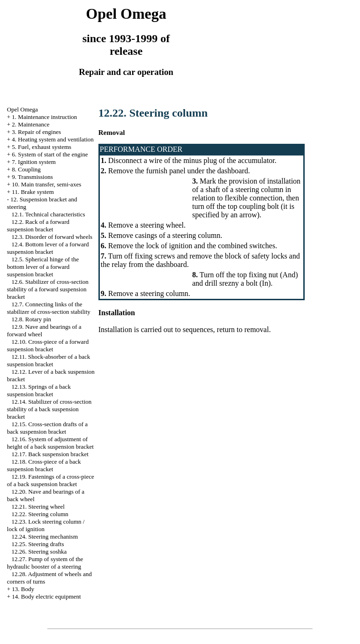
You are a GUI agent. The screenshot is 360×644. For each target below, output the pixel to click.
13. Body (23, 589)
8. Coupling (26, 169)
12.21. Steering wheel (38, 507)
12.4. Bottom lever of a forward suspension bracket (48, 248)
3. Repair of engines (36, 132)
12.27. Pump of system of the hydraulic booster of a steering (45, 563)
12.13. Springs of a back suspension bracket (39, 390)
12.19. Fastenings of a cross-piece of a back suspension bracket (51, 480)
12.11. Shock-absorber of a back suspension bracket (49, 360)
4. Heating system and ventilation (52, 139)
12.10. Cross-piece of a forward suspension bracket (48, 345)
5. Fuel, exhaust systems (41, 147)
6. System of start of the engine (50, 154)
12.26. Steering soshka (39, 551)
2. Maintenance (30, 124)
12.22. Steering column (40, 514)
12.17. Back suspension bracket (50, 454)
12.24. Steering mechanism (45, 537)
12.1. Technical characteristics (49, 214)
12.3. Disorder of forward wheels (52, 237)
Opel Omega (22, 109)
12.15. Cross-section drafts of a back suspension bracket (47, 428)
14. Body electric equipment (46, 596)
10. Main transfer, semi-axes (46, 184)
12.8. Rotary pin (32, 319)
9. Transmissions (32, 177)
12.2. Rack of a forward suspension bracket (38, 226)
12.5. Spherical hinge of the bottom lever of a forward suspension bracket (43, 267)
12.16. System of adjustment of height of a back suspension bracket (50, 443)
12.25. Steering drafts (38, 544)
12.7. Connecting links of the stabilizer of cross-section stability (49, 308)
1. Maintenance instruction (44, 117)
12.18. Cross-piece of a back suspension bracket (44, 465)
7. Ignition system (34, 162)
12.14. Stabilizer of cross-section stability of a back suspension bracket (49, 409)
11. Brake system (33, 192)
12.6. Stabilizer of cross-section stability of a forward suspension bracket (48, 289)
